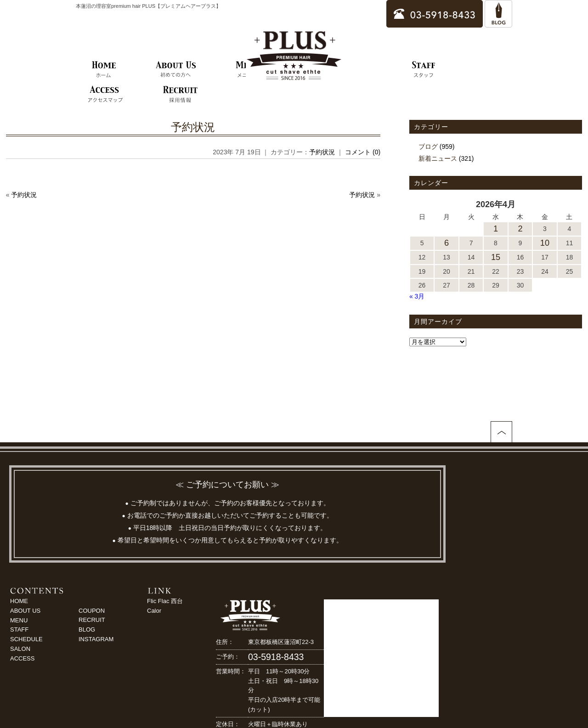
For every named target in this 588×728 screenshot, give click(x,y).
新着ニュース (438, 158)
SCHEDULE (26, 639)
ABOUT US (25, 611)
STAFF (19, 629)
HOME (19, 601)
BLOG (87, 629)
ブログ (428, 147)
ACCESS (22, 658)
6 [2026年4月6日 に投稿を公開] (447, 243)
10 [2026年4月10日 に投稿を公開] (545, 243)
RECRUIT (92, 620)
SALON (20, 649)
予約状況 (193, 127)
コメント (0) (363, 152)
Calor (154, 611)
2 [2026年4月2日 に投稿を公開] (520, 229)
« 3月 (417, 296)
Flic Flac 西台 (165, 601)
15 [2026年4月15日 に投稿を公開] (496, 257)
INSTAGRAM (96, 639)
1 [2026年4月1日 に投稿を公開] (496, 229)
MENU (19, 620)
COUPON (92, 611)
